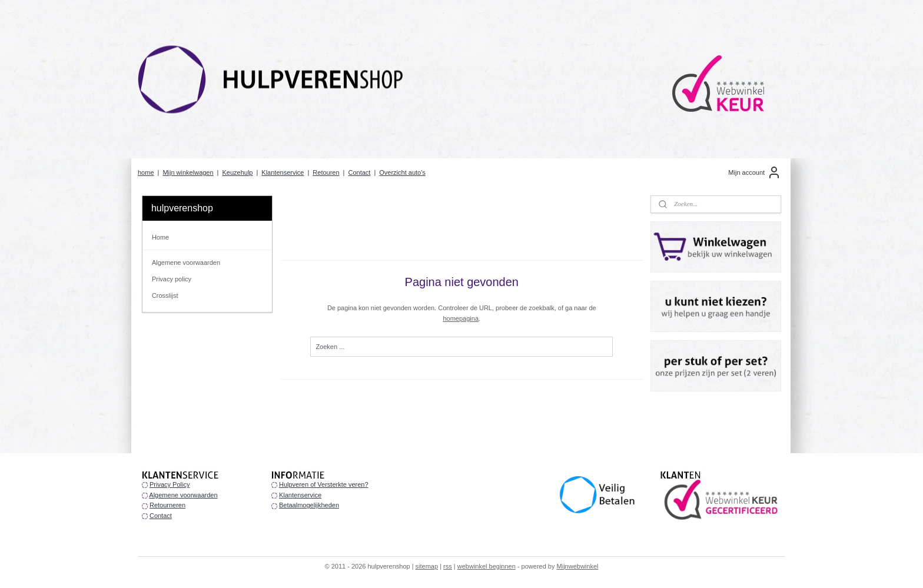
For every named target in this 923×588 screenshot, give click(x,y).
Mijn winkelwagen (188, 172)
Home (160, 237)
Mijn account (755, 172)
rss (448, 566)
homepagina (461, 318)
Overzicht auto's (402, 172)
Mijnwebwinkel (578, 566)
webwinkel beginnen (487, 566)
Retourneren (167, 505)
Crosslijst (165, 295)
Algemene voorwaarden (186, 263)
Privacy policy (172, 279)
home (146, 172)
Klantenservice (283, 172)
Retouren (326, 172)
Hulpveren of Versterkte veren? (324, 484)
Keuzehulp (237, 172)
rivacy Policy (172, 484)
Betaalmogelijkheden (309, 505)
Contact (359, 172)
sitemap (427, 566)
